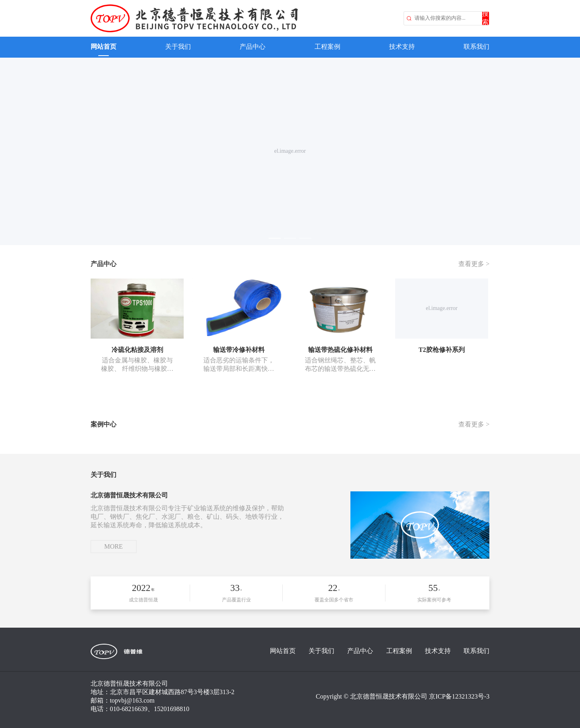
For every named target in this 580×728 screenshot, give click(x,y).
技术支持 (402, 47)
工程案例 (327, 47)
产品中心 (253, 47)
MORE (114, 546)
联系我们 (476, 47)
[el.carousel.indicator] (275, 238)
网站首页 (104, 47)
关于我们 (178, 47)
